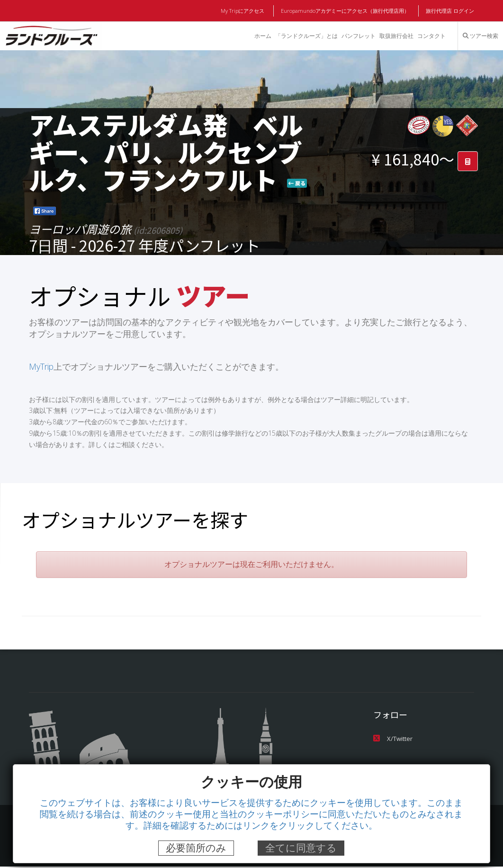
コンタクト (431, 36)
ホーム (262, 36)
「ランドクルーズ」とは (305, 36)
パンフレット (358, 36)
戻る (297, 183)
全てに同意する (301, 848)
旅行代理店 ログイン (450, 11)
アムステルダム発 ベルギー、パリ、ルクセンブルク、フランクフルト (166, 152)
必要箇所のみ (196, 848)
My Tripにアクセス (244, 11)
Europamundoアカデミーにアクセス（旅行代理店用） (346, 11)
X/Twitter (393, 740)
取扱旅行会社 (396, 36)
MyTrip (41, 367)
